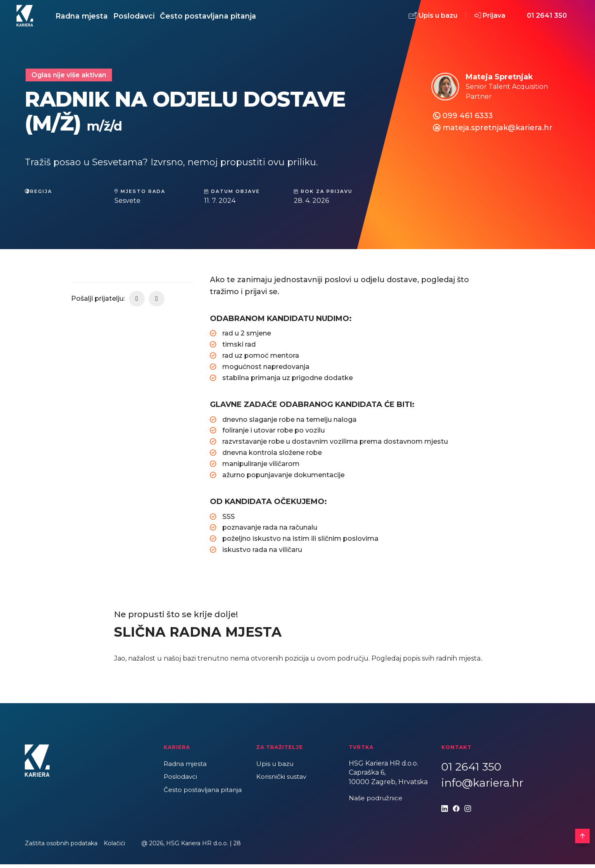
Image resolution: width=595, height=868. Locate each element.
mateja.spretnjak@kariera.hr (497, 131)
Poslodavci (148, 18)
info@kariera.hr (482, 787)
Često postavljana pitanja (232, 18)
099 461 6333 (468, 119)
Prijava (490, 18)
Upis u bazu (433, 18)
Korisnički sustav (283, 781)
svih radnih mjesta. (452, 662)
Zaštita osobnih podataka (61, 847)
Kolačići (114, 847)
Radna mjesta (87, 18)
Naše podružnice (377, 802)
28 (237, 847)
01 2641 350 (547, 18)
